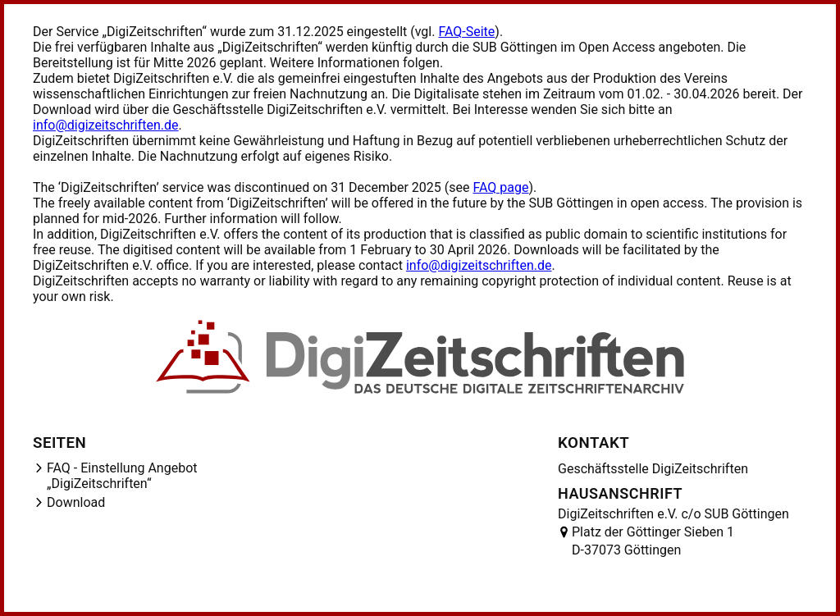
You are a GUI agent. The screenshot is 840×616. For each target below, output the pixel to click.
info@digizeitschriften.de (106, 125)
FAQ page (500, 187)
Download (76, 502)
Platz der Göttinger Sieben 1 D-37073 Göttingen (653, 541)
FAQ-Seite (466, 32)
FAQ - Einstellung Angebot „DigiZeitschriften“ (122, 476)
